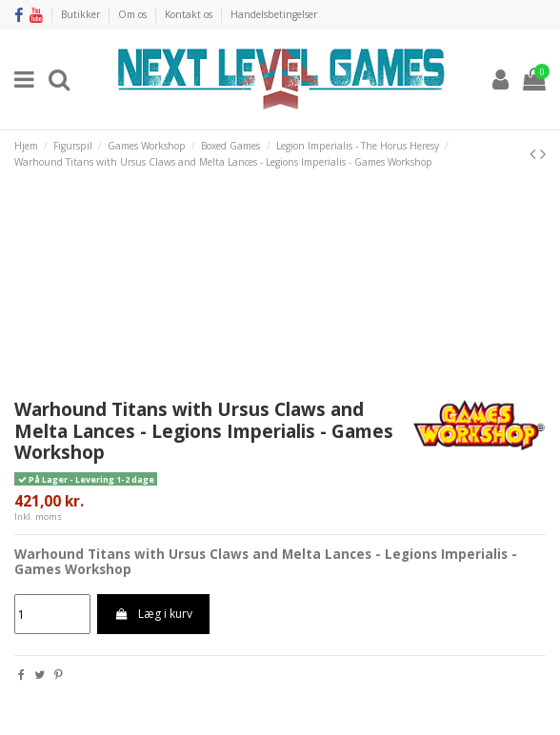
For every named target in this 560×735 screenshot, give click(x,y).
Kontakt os (190, 14)
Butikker (82, 14)
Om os (134, 14)
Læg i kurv (153, 614)
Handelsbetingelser (274, 14)
